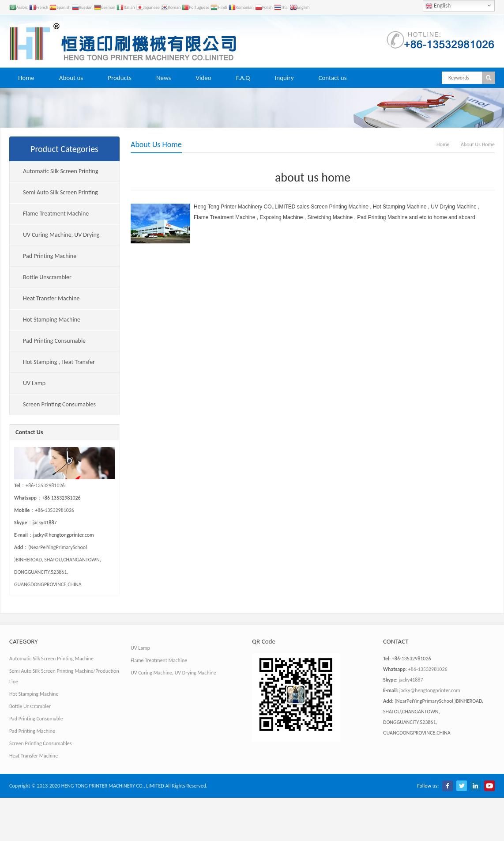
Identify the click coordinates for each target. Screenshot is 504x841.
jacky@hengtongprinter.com (64, 535)
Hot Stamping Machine (52, 320)
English (438, 6)
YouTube (489, 786)
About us (71, 78)
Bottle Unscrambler (47, 277)
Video (203, 78)
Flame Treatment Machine (56, 214)
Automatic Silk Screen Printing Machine (54, 175)
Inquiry (284, 78)
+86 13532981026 (61, 498)
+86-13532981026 (428, 669)
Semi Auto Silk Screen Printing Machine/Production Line (54, 196)
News (164, 78)
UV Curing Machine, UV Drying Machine (55, 238)
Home (26, 78)
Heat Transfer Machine (51, 298)
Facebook (448, 786)
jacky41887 (45, 523)
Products (120, 78)
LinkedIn (475, 786)
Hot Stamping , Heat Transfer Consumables (52, 366)
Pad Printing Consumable (54, 341)
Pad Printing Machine (50, 256)
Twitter (462, 786)
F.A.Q (243, 78)
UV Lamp (34, 383)
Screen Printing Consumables (59, 404)
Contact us (332, 78)
